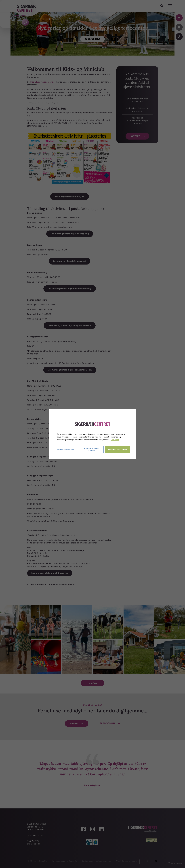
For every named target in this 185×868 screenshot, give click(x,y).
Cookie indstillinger (66, 449)
